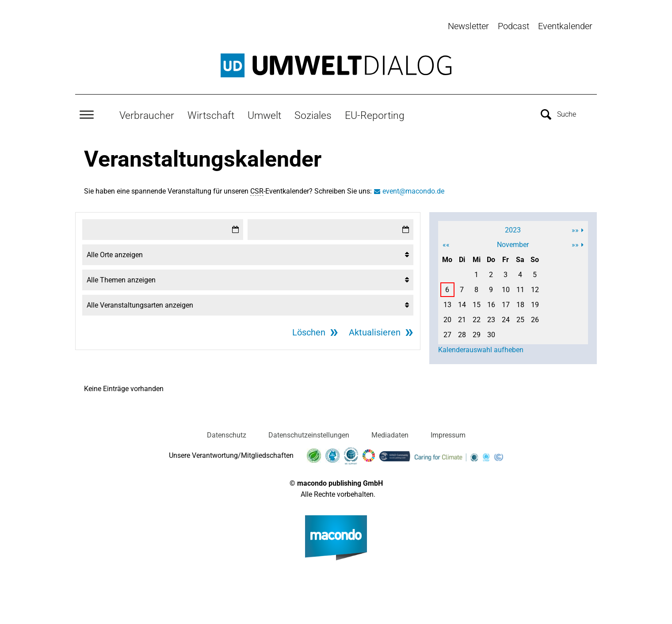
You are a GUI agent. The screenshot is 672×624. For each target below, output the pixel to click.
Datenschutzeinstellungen (309, 433)
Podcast (514, 26)
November (513, 243)
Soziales (313, 114)
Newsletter (468, 26)
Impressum (448, 433)
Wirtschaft (211, 114)
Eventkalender (565, 26)
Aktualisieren (375, 331)
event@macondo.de (413, 189)
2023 (513, 228)
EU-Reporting (375, 114)
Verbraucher (147, 114)
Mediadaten (390, 433)
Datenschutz (227, 433)
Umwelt (264, 114)
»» (575, 228)
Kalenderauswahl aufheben (481, 348)
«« (446, 243)
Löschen (309, 331)
